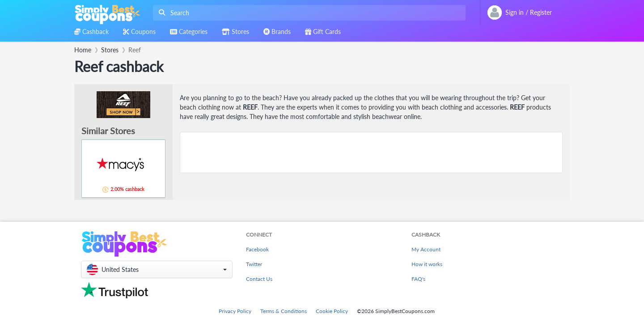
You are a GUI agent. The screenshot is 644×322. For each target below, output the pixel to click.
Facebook (257, 249)
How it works (427, 264)
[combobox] (307, 13)
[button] (157, 269)
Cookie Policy (332, 311)
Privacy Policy (235, 311)
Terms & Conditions (284, 311)
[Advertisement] (371, 153)
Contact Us (259, 279)
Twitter (254, 264)
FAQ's (418, 279)
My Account (426, 249)
